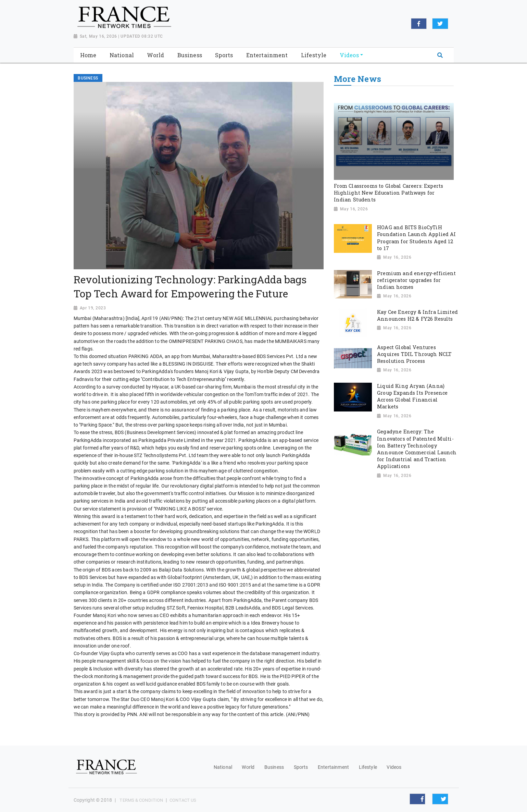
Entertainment (333, 767)
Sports (301, 767)
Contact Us (183, 800)
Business (274, 767)
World (248, 767)
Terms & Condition (141, 800)
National (223, 767)
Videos (394, 767)
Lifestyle (368, 767)
